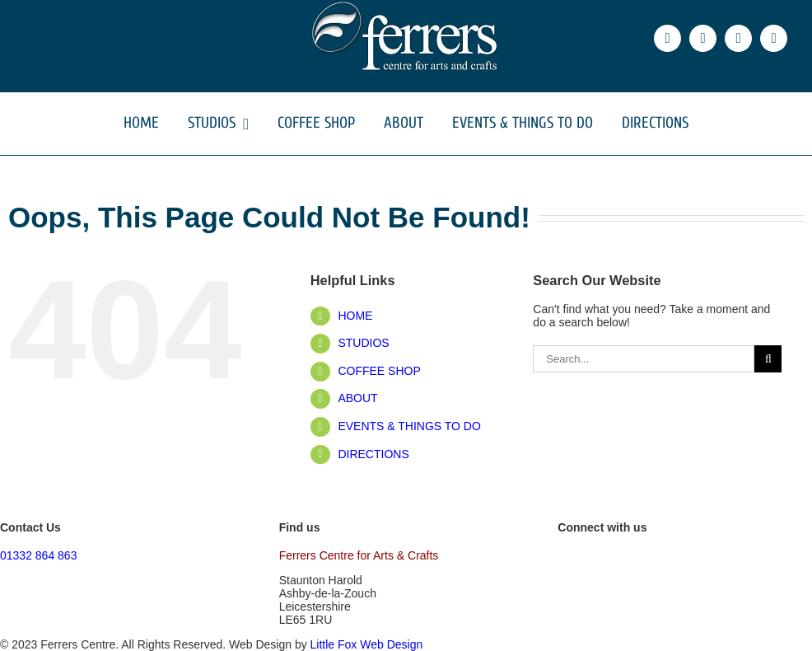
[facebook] (667, 38)
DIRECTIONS (373, 454)
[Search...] (644, 359)
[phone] (774, 38)
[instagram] (738, 38)
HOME (355, 316)
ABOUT (357, 398)
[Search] (768, 359)
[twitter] (703, 38)
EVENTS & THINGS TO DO (409, 426)
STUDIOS (363, 343)
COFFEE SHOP (379, 371)
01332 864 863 (38, 555)
